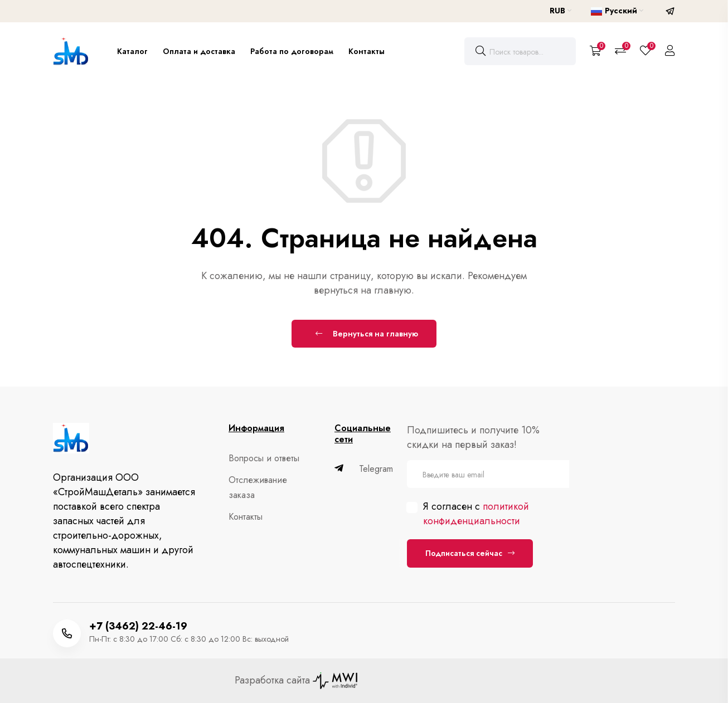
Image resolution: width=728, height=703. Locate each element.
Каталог (132, 51)
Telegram (363, 469)
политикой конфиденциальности (476, 514)
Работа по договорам (292, 51)
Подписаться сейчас (470, 553)
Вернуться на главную (367, 334)
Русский (617, 11)
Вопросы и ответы (262, 458)
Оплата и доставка (199, 51)
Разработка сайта (296, 680)
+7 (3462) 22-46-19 (138, 626)
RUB (560, 11)
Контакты (367, 51)
